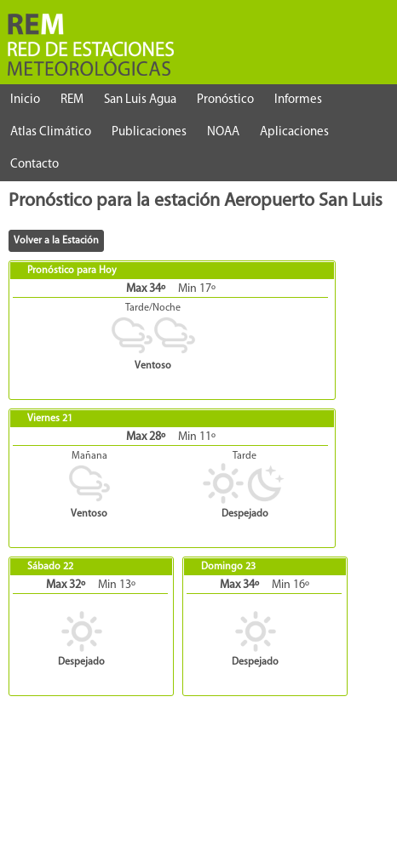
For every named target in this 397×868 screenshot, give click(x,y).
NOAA (223, 132)
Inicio (25, 100)
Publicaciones (149, 132)
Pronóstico (225, 100)
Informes (298, 100)
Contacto (35, 165)
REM (72, 100)
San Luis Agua (140, 100)
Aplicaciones (294, 132)
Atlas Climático (51, 132)
